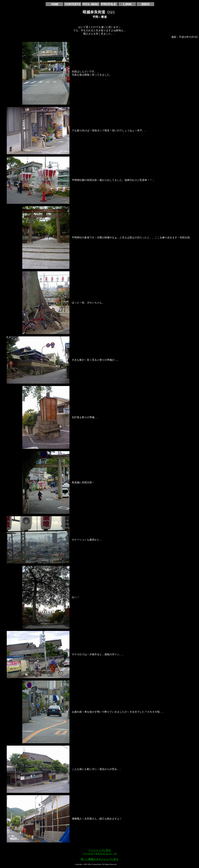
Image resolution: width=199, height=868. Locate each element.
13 (110, 853)
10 (101, 853)
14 (115, 853)
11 (104, 853)
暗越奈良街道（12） (100, 12)
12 (107, 853)
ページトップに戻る (100, 850)
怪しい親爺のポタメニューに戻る (100, 859)
